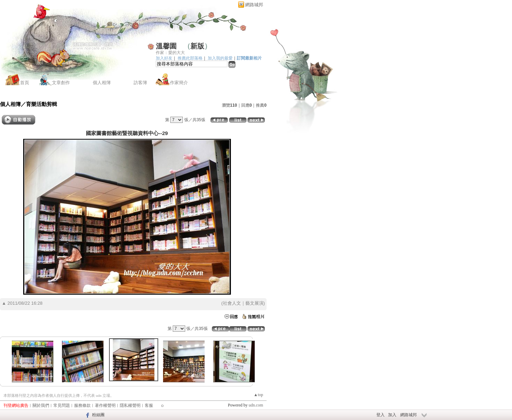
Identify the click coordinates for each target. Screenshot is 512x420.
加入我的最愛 (220, 58)
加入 (392, 415)
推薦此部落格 (190, 58)
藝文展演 (254, 303)
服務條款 (82, 405)
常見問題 (62, 405)
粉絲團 (98, 415)
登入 (380, 415)
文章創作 (61, 83)
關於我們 (41, 405)
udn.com (256, 405)
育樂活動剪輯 (42, 104)
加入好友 (164, 58)
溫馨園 (166, 46)
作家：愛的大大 (170, 53)
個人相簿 (102, 83)
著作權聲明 (105, 405)
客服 (149, 405)
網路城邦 (254, 5)
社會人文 (232, 303)
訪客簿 (140, 83)
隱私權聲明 (130, 405)
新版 (197, 46)
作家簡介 (179, 83)
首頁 (25, 83)
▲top (258, 395)
